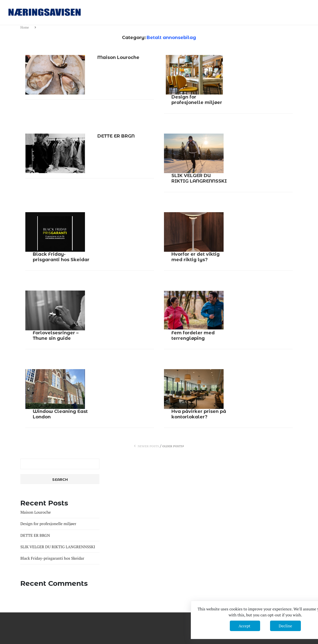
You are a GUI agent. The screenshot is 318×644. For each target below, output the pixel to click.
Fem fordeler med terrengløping (193, 336)
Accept (245, 626)
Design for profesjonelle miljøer (197, 100)
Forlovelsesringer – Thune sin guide (56, 336)
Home (25, 27)
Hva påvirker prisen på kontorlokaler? (199, 414)
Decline (285, 626)
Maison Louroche (118, 57)
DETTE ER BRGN (116, 136)
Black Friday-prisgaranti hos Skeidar (61, 257)
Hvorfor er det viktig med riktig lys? (196, 257)
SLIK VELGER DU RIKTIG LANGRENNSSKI (199, 178)
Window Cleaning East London (60, 414)
